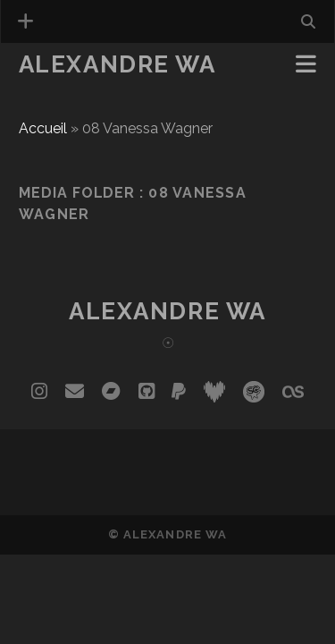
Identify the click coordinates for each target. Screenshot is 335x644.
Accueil (43, 128)
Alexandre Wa (117, 64)
